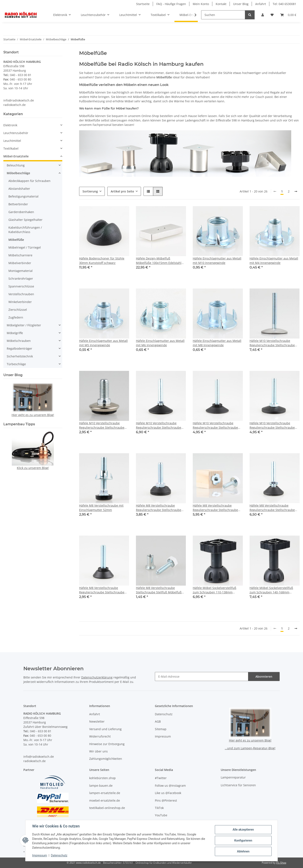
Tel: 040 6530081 (284, 4)
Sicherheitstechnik (20, 356)
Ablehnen (243, 851)
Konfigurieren (243, 840)
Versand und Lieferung (105, 729)
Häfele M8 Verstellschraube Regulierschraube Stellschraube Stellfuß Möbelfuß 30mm (159, 508)
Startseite (143, 4)
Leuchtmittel (12, 141)
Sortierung (90, 191)
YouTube (161, 815)
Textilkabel (11, 148)
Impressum (40, 855)
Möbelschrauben (19, 341)
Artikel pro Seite (122, 191)
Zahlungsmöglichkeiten (106, 759)
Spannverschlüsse (21, 286)
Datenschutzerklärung (97, 677)
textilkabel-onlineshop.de (107, 808)
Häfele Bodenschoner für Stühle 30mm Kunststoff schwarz (102, 261)
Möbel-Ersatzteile (16, 156)
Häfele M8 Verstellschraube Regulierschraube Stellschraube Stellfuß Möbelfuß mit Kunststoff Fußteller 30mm (102, 590)
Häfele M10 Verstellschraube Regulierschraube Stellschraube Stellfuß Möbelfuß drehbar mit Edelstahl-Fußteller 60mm (272, 343)
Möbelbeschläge (18, 173)
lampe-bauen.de (101, 786)
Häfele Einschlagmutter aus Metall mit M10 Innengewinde (217, 261)
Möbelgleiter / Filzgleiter (24, 325)
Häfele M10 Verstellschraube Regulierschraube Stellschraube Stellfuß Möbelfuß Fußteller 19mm (103, 425)
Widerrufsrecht (100, 736)
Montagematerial (21, 271)
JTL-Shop (281, 863)
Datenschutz (59, 855)
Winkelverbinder (20, 302)
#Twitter (161, 778)
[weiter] (296, 191)
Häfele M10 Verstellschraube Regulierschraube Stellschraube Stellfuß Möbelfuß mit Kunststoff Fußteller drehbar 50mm (273, 425)
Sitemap (161, 729)
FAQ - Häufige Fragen (171, 4)
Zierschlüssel (18, 310)
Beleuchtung (16, 165)
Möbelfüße (16, 240)
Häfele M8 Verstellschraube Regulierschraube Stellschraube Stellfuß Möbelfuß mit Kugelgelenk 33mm (274, 508)
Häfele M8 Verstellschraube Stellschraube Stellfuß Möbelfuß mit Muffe (159, 590)
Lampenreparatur (233, 777)
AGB (158, 721)
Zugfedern (16, 317)
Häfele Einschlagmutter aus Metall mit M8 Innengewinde (217, 343)
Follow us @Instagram (170, 786)
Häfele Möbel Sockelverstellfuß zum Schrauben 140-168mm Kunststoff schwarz (271, 590)
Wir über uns (98, 751)
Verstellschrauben (21, 294)
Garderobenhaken (21, 212)
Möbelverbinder (20, 263)
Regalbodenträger (19, 348)
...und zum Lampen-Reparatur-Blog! (250, 748)
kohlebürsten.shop (102, 778)
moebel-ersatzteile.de (105, 800)
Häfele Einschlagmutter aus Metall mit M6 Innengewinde (160, 343)
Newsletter (97, 721)
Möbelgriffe (15, 333)
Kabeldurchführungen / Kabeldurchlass (25, 230)
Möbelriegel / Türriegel (25, 247)
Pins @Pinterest (166, 800)
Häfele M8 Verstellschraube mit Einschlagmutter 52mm (101, 508)
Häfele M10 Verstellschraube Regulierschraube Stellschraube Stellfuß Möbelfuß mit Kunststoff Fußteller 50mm (216, 425)
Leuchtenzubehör (16, 133)
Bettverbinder (18, 204)
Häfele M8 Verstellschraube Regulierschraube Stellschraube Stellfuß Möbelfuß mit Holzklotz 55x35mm (215, 508)
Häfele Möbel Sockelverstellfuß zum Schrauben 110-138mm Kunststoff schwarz (215, 590)
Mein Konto (201, 4)
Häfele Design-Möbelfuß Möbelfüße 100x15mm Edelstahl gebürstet (159, 261)
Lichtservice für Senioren (238, 785)
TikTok (159, 808)
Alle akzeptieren (243, 830)
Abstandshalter (19, 189)
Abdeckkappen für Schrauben (29, 181)
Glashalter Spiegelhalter (25, 220)
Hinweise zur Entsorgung (107, 744)
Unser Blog (241, 4)
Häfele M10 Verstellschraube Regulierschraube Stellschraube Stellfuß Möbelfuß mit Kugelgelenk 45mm (160, 425)
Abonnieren (264, 676)
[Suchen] (223, 15)
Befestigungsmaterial (23, 196)
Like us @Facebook (168, 793)
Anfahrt (261, 4)
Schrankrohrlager (21, 279)
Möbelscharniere (20, 255)
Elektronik (10, 125)
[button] (263, 15)
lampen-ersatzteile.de (105, 793)
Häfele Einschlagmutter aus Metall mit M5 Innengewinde (103, 343)
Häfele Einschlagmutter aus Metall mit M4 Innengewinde (274, 261)
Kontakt (221, 4)
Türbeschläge (16, 364)
